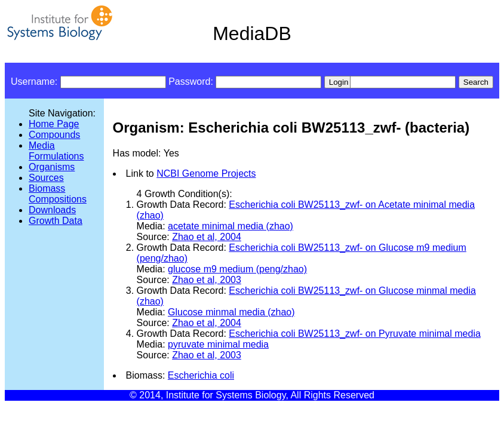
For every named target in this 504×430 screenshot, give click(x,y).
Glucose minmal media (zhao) (231, 312)
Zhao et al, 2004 (207, 237)
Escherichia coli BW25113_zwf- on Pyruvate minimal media (355, 334)
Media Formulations (56, 151)
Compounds (54, 135)
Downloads (52, 210)
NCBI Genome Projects (206, 173)
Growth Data (56, 221)
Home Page (54, 124)
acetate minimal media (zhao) (231, 226)
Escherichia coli (201, 375)
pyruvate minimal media (218, 344)
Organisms (52, 167)
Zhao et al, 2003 (207, 280)
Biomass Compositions (58, 194)
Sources (46, 178)
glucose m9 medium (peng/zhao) (237, 269)
